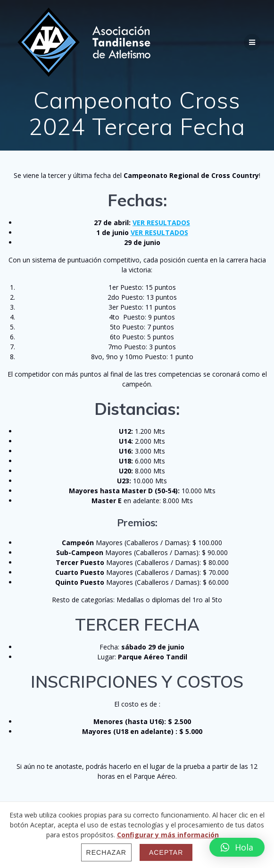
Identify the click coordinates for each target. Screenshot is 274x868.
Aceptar (166, 852)
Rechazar (106, 852)
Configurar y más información (168, 835)
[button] (237, 847)
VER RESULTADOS (161, 223)
